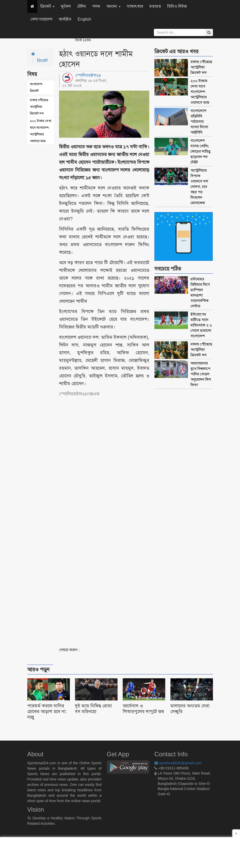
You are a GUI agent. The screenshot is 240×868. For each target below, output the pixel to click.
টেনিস (82, 6)
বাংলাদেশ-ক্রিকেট (36, 87)
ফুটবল (66, 6)
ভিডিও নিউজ (177, 6)
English (84, 19)
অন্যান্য (114, 6)
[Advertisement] (119, 513)
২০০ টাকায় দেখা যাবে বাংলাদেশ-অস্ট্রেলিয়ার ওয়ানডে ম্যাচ (41, 131)
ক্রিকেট (48, 6)
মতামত (155, 6)
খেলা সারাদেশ (41, 19)
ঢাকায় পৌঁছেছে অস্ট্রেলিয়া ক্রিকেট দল (39, 107)
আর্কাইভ (65, 19)
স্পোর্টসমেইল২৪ (88, 75)
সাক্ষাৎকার (135, 6)
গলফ (96, 6)
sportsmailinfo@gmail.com (178, 763)
